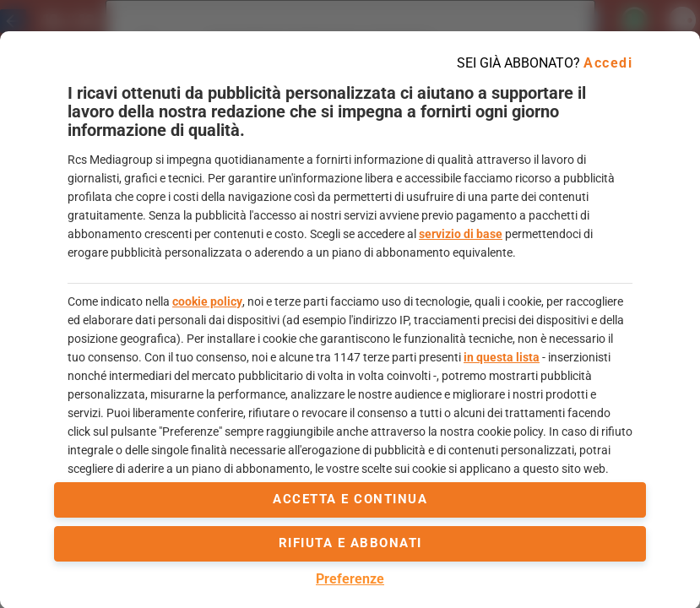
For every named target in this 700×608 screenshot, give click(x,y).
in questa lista (502, 357)
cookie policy (207, 301)
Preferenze (350, 579)
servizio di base (461, 234)
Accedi (608, 63)
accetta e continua (350, 499)
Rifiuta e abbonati (350, 543)
